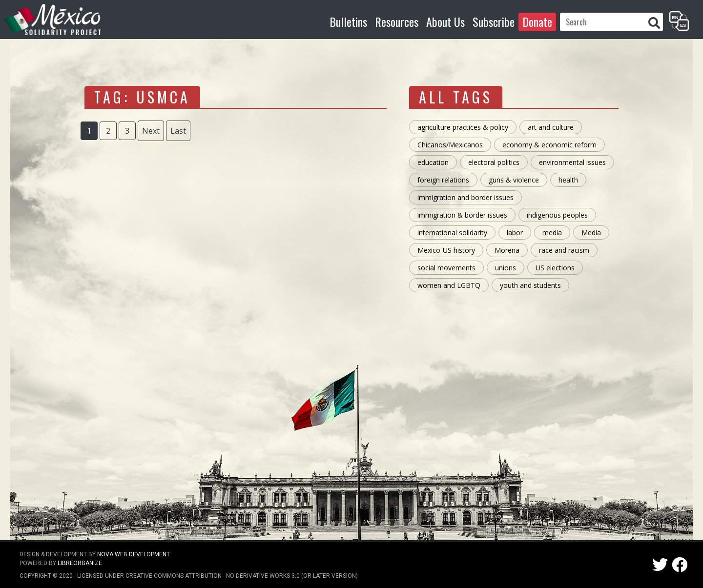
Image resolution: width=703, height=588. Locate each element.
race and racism (564, 250)
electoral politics (494, 162)
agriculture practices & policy (463, 127)
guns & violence (514, 180)
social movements (446, 268)
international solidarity (452, 233)
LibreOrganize (80, 563)
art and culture (551, 127)
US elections (555, 268)
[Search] (603, 22)
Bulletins (348, 21)
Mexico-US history (446, 250)
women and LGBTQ (449, 285)
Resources (397, 21)
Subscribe (494, 21)
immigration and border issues (465, 197)
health (568, 180)
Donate (537, 21)
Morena (507, 250)
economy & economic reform (549, 145)
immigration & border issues (462, 215)
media (552, 233)
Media (591, 233)
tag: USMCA (142, 97)
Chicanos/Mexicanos (450, 145)
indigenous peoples (557, 215)
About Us (445, 21)
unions (506, 268)
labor (515, 233)
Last (178, 131)
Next (151, 131)
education (433, 162)
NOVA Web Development (134, 554)
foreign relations (443, 180)
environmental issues (572, 162)
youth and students (530, 285)
